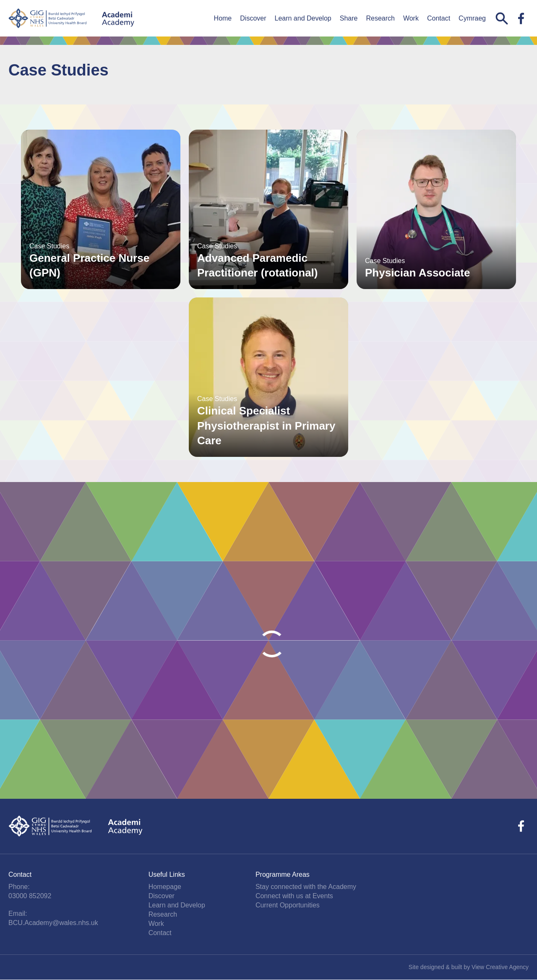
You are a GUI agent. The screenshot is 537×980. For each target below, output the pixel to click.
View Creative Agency (500, 967)
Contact (439, 18)
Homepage (165, 887)
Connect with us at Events (294, 896)
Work (411, 18)
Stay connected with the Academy (306, 887)
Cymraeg (472, 18)
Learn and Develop (303, 18)
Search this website (502, 18)
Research (380, 18)
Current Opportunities (288, 905)
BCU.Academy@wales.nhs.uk (53, 923)
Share (349, 18)
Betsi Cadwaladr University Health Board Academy (71, 18)
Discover (253, 18)
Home (223, 18)
